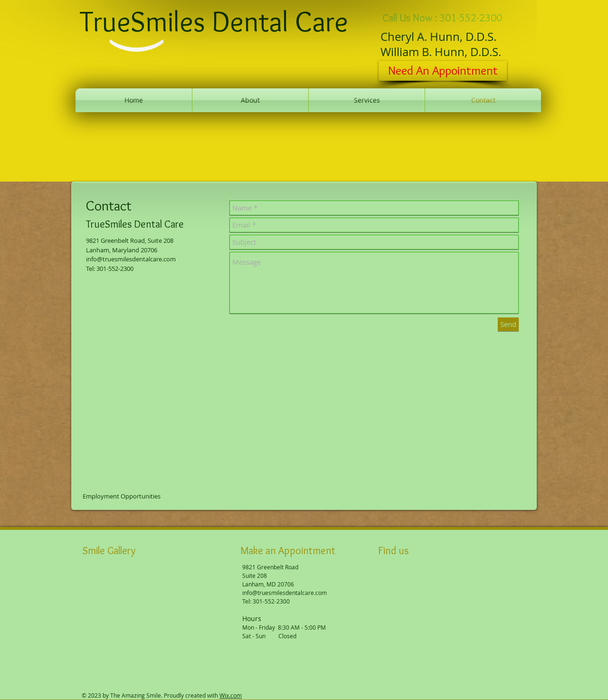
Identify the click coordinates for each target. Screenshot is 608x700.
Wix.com (231, 695)
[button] (99, 590)
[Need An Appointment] (443, 71)
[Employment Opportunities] (122, 496)
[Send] (508, 324)
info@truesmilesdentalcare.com (131, 259)
